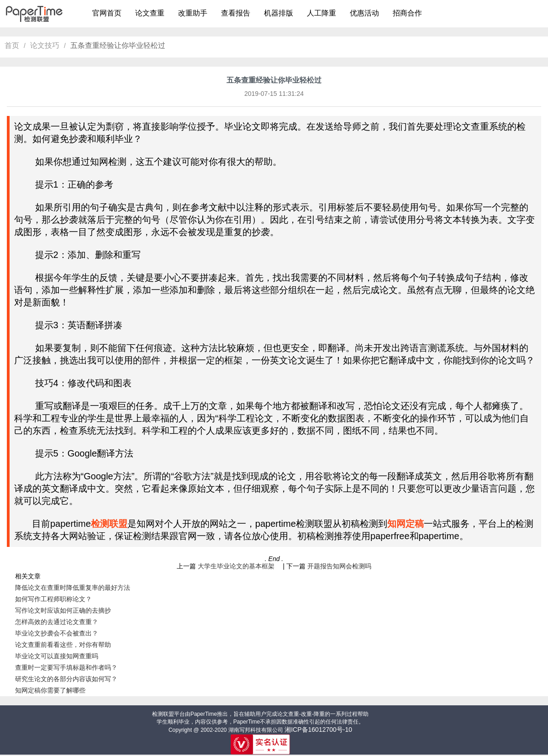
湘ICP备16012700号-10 (318, 730)
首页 (12, 45)
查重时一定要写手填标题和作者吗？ (66, 667)
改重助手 (193, 13)
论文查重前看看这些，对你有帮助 (63, 645)
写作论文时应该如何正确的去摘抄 (63, 610)
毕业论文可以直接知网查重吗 (57, 656)
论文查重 (150, 13)
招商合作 (407, 13)
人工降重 (321, 13)
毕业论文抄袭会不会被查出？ (57, 633)
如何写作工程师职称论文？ (53, 599)
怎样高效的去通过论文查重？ (57, 622)
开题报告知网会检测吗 (339, 566)
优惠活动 (364, 13)
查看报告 (236, 13)
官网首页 (107, 13)
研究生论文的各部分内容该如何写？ (66, 679)
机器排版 (279, 13)
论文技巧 (45, 45)
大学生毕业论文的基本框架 (239, 566)
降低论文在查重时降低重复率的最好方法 (73, 588)
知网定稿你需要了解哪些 (50, 690)
